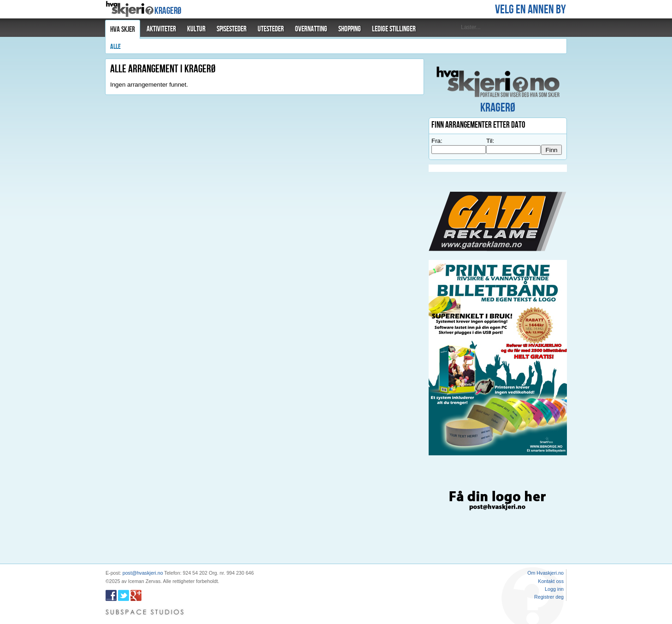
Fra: (437, 141)
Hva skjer (123, 29)
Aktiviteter (161, 29)
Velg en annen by (531, 10)
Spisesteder (232, 29)
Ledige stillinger (394, 29)
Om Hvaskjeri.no (545, 573)
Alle (115, 47)
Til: (490, 141)
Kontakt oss (551, 581)
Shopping (350, 29)
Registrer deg (549, 597)
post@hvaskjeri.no (143, 573)
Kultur (196, 29)
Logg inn (554, 589)
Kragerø (168, 11)
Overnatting (311, 29)
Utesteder (271, 29)
